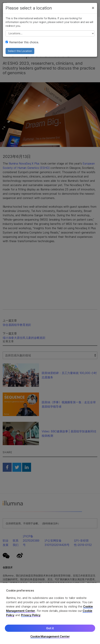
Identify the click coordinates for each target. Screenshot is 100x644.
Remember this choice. (22, 42)
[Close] (93, 8)
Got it (50, 628)
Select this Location (20, 51)
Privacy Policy (31, 615)
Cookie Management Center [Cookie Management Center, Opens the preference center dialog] (50, 637)
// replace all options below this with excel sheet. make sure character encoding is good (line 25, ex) (50, 33)
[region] (50, 613)
